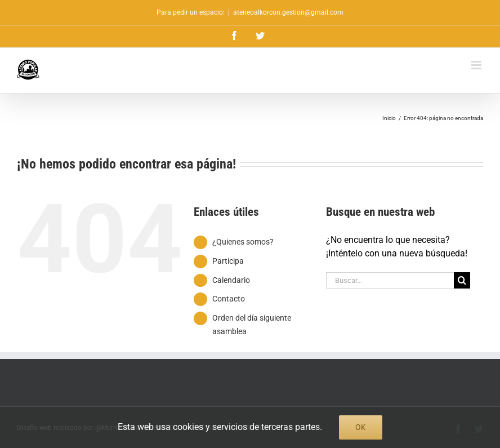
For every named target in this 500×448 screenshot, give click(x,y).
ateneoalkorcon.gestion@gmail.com (288, 12)
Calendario (231, 280)
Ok (361, 427)
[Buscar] (462, 280)
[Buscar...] (390, 280)
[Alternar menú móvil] (477, 65)
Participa (228, 261)
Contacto (229, 299)
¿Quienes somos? (243, 242)
